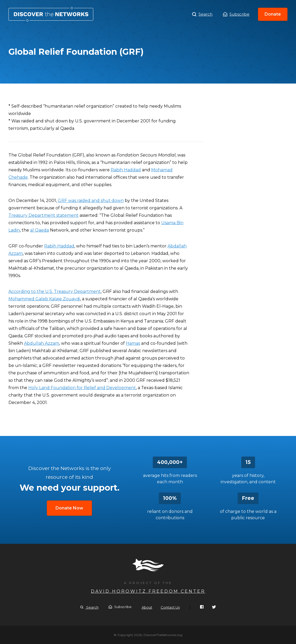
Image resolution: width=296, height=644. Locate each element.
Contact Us (170, 607)
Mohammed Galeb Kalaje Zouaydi (44, 299)
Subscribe (236, 14)
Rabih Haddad (126, 170)
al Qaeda (40, 230)
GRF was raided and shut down (91, 201)
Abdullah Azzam (42, 343)
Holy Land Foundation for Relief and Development (82, 388)
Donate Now (69, 508)
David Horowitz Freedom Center (148, 591)
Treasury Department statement (43, 215)
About (147, 607)
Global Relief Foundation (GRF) (51, 14)
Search (202, 14)
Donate (273, 14)
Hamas (133, 343)
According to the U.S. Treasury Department (55, 291)
